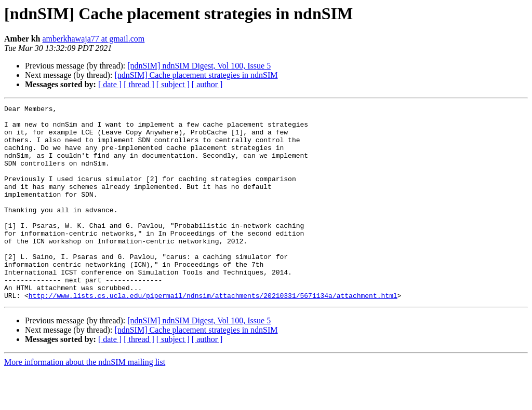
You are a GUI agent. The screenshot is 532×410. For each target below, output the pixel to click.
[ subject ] (173, 84)
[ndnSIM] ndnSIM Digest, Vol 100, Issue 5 (199, 66)
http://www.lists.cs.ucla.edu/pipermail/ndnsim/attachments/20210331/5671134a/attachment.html (213, 334)
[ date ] (110, 84)
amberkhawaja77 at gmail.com (94, 39)
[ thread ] (139, 84)
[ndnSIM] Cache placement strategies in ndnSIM (196, 75)
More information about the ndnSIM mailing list (85, 401)
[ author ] (207, 84)
